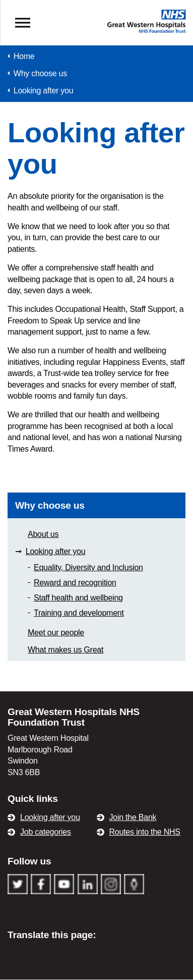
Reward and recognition (75, 583)
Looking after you (50, 817)
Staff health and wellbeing (78, 598)
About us (43, 534)
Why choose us (50, 505)
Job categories (46, 832)
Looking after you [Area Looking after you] (56, 551)
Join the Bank (133, 817)
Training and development (79, 613)
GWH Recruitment (97, 14)
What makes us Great (66, 650)
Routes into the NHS (145, 832)
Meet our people (56, 633)
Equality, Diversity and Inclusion (88, 567)
